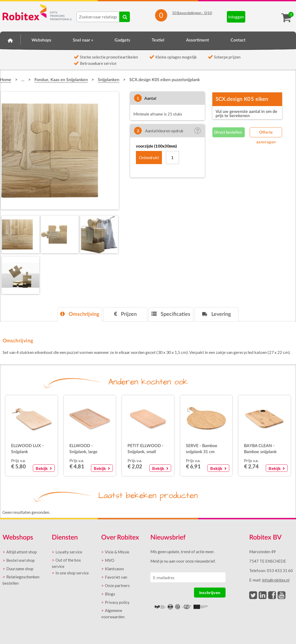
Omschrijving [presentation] (80, 314)
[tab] (80, 314)
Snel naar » (83, 40)
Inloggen (236, 17)
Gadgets (122, 40)
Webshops (41, 40)
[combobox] (98, 17)
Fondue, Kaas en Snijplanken (61, 80)
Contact (238, 40)
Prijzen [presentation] (125, 314)
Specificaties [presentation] (171, 314)
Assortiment (198, 40)
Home (10, 39)
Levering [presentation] (216, 314)
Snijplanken (109, 80)
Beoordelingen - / (192, 13)
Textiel (158, 40)
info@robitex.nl (276, 580)
